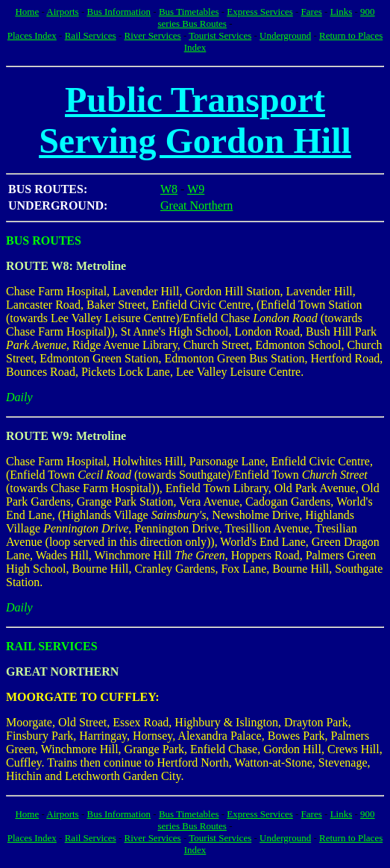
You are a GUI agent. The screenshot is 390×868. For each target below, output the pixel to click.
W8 (169, 189)
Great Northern (196, 205)
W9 (196, 189)
